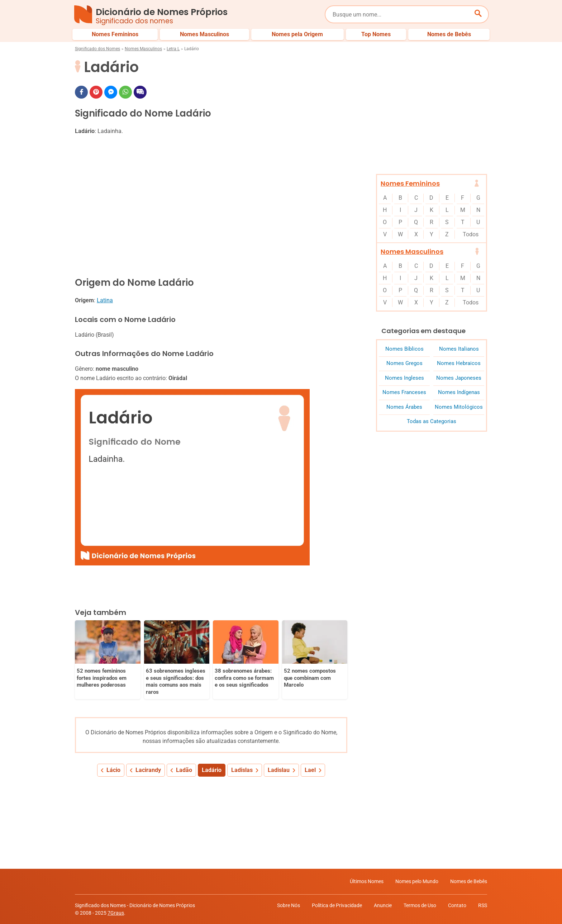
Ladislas (242, 770)
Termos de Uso (420, 905)
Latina (105, 300)
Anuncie (383, 905)
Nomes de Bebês (469, 881)
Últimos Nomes (367, 881)
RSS (483, 905)
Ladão (184, 770)
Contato (457, 905)
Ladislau (279, 770)
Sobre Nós (289, 905)
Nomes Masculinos (143, 49)
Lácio (113, 770)
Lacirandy (148, 770)
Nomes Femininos (410, 183)
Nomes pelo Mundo (417, 881)
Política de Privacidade (337, 905)
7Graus (116, 913)
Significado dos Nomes (97, 49)
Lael (310, 770)
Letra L (173, 49)
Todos (471, 234)
